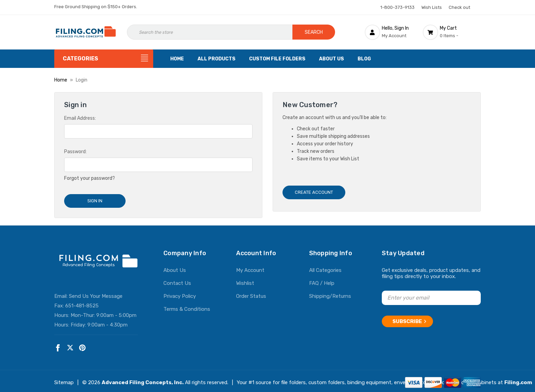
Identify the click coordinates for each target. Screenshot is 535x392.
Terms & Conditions (187, 306)
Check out (459, 7)
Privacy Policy (180, 293)
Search (314, 32)
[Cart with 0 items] (452, 32)
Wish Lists (432, 7)
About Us (331, 59)
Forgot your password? (90, 178)
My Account (250, 267)
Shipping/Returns (330, 293)
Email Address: (80, 118)
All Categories (325, 267)
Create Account (314, 192)
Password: (75, 152)
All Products (216, 59)
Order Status (251, 293)
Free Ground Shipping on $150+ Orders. (96, 7)
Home (177, 59)
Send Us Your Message (96, 293)
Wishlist (245, 280)
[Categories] (104, 59)
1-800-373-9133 (397, 7)
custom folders (327, 380)
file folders (293, 380)
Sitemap (64, 380)
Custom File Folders (277, 59)
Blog (364, 59)
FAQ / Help (322, 280)
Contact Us (177, 280)
